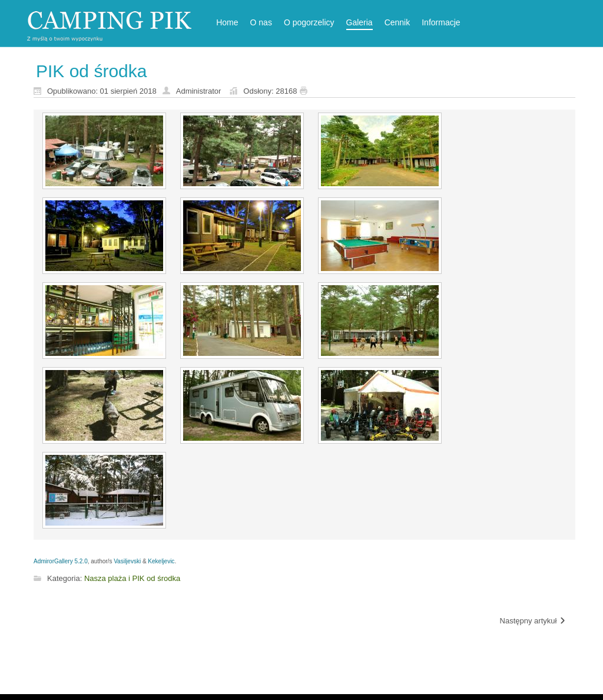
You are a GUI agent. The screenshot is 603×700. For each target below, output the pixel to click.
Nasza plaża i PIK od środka (132, 578)
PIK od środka (91, 71)
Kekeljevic (161, 561)
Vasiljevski (127, 561)
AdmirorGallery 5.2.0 (61, 561)
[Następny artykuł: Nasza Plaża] (533, 621)
